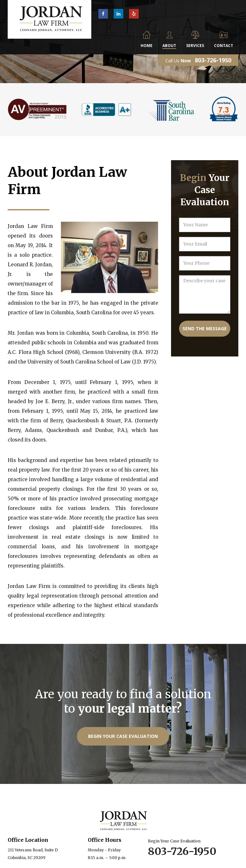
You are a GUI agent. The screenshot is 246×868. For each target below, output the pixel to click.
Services (195, 46)
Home (147, 46)
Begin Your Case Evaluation (123, 736)
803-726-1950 (213, 60)
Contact (224, 46)
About (169, 46)
